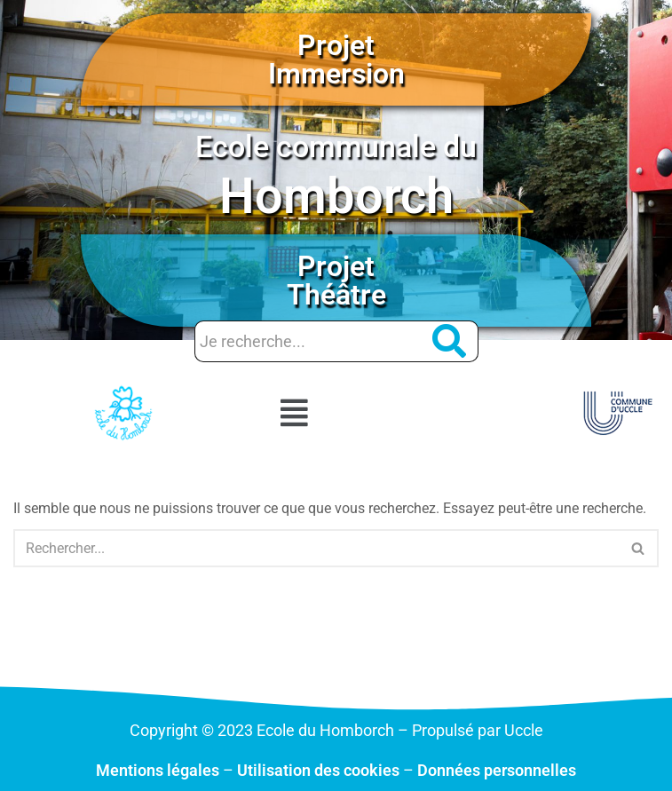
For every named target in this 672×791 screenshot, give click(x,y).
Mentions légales (158, 770)
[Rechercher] (316, 548)
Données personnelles (497, 770)
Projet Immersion (336, 59)
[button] (295, 413)
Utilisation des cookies (318, 770)
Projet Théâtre (336, 281)
